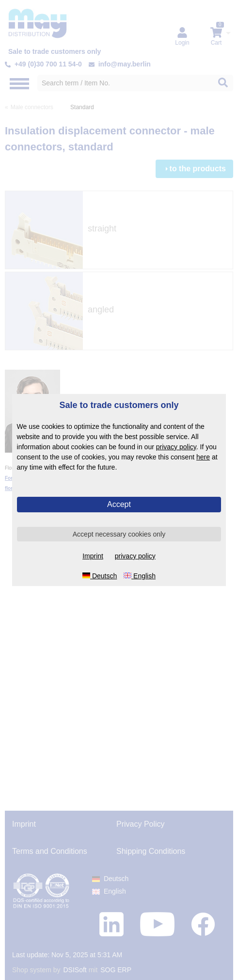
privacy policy (176, 447)
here (203, 457)
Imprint (93, 556)
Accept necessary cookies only (119, 534)
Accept (119, 504)
